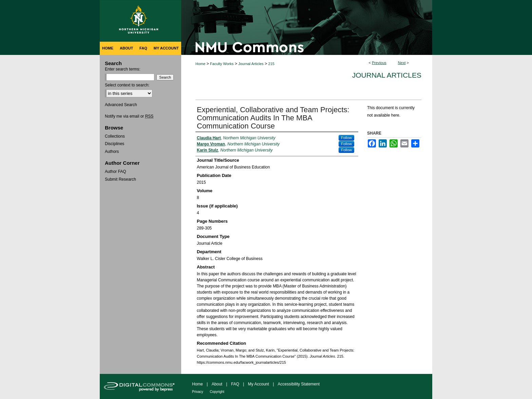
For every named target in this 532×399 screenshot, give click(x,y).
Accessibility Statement (299, 384)
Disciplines (115, 144)
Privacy (198, 392)
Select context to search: (127, 85)
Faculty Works (222, 64)
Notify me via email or (129, 116)
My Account (259, 384)
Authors (112, 152)
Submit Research (120, 179)
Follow (346, 138)
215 (271, 64)
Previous (379, 63)
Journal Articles (251, 64)
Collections (115, 136)
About (217, 384)
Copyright (217, 392)
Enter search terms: (123, 69)
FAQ (235, 384)
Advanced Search (121, 105)
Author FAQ (116, 172)
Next (402, 63)
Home (200, 64)
